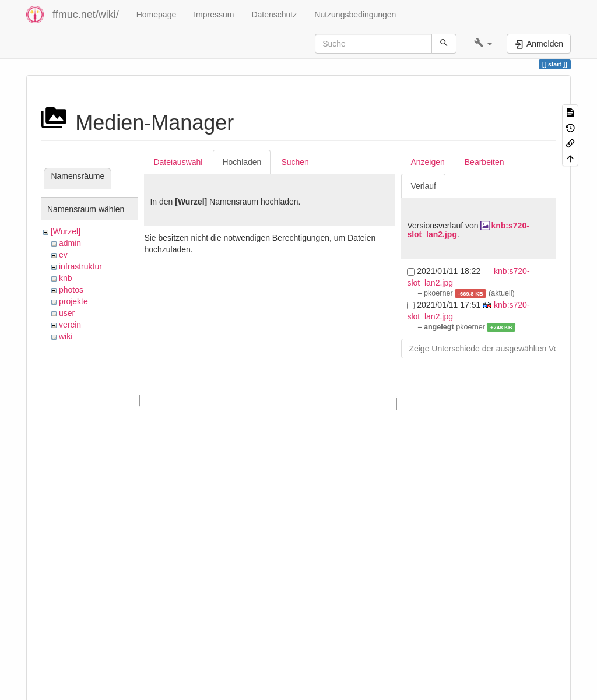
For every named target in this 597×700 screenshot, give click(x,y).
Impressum (214, 15)
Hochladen (242, 162)
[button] (483, 44)
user (67, 313)
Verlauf (423, 186)
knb (66, 278)
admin (70, 243)
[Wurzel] (66, 231)
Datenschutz (274, 15)
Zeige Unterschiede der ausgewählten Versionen (497, 349)
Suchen (295, 162)
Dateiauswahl (178, 162)
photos (71, 290)
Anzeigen (427, 162)
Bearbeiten (484, 162)
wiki (66, 336)
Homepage (157, 15)
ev (63, 255)
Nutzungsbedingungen (355, 15)
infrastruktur (80, 266)
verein (70, 325)
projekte (73, 301)
